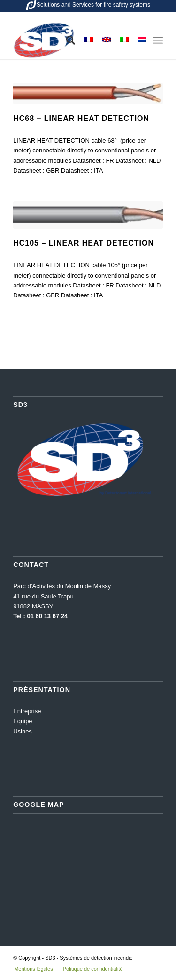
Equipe (23, 721)
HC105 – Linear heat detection (84, 243)
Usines (23, 731)
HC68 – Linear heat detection (81, 118)
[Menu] (158, 40)
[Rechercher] (66, 40)
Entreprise (27, 711)
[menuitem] (66, 40)
